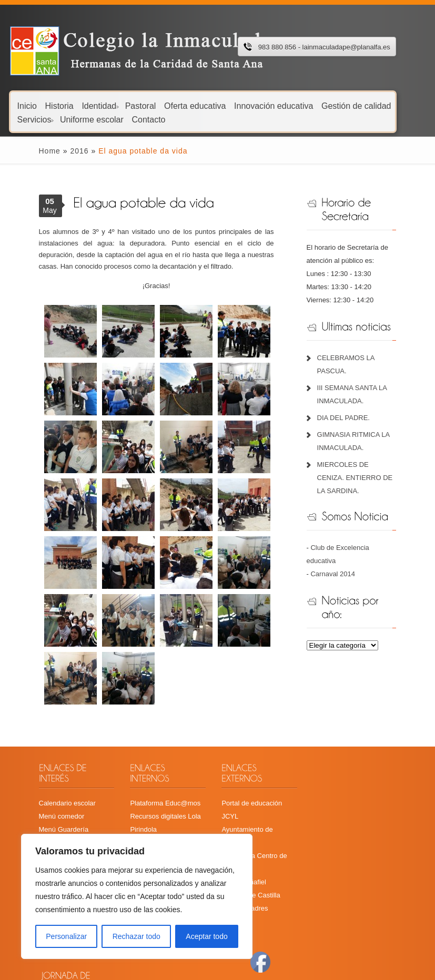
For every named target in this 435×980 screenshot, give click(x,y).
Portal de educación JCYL (260, 793)
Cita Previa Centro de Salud (263, 819)
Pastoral (141, 105)
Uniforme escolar (92, 119)
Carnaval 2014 (341, 548)
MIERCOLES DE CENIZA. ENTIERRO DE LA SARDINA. (365, 465)
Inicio (27, 105)
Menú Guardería (43, 819)
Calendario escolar (47, 793)
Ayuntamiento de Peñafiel (259, 806)
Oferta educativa (195, 105)
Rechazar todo (136, 936)
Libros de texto (41, 832)
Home (29, 151)
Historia (59, 105)
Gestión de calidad (356, 105)
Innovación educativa (274, 105)
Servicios (36, 119)
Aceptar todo (206, 936)
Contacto (148, 119)
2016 (59, 151)
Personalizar (66, 936)
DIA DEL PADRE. (351, 405)
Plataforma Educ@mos (155, 793)
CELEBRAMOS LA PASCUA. (369, 358)
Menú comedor (41, 806)
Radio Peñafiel (243, 832)
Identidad (100, 105)
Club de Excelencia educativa (363, 534)
